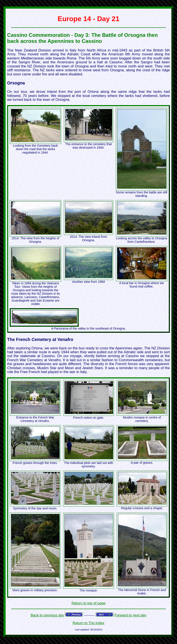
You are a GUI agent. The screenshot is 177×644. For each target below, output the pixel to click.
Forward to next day (130, 615)
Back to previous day (47, 615)
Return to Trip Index (88, 623)
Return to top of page (89, 603)
